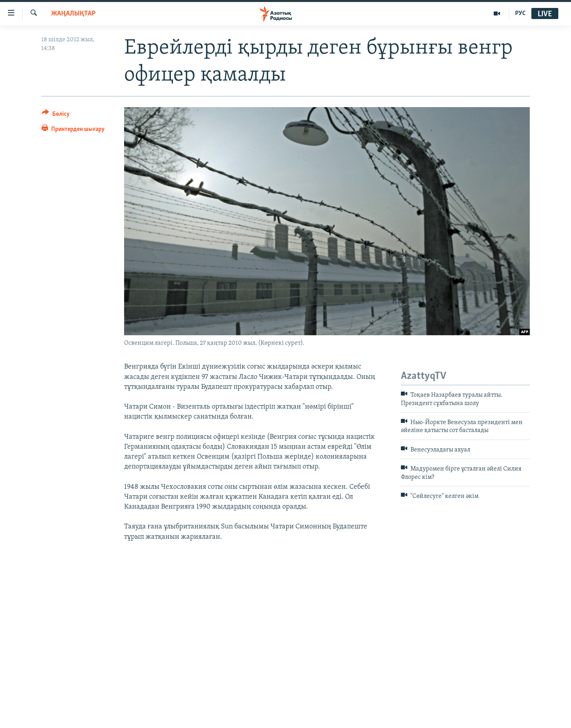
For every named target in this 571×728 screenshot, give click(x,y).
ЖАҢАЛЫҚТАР (73, 14)
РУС (520, 13)
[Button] (56, 115)
